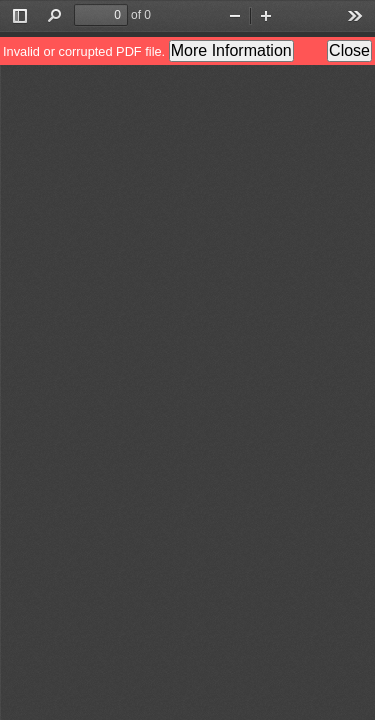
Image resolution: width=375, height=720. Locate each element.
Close (349, 50)
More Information (231, 50)
